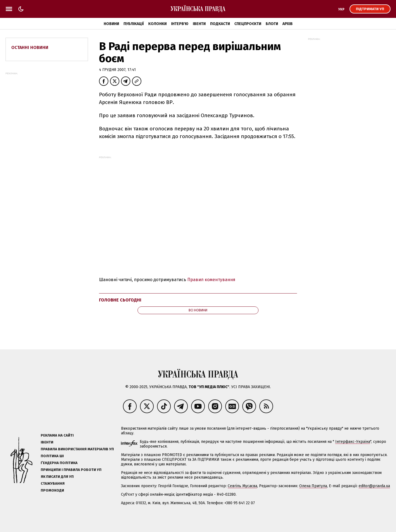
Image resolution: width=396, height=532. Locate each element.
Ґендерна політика (59, 463)
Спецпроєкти (248, 24)
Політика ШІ (52, 456)
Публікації (134, 24)
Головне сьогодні (120, 300)
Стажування (53, 483)
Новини (111, 24)
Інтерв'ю (180, 24)
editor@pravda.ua (374, 486)
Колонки (157, 24)
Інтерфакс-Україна (353, 442)
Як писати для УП (57, 477)
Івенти (199, 24)
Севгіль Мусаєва (242, 486)
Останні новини (30, 47)
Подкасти (220, 24)
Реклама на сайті (57, 435)
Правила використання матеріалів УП (77, 449)
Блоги (272, 24)
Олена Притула (313, 486)
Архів (288, 24)
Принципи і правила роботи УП (71, 470)
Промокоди (52, 490)
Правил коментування (211, 280)
